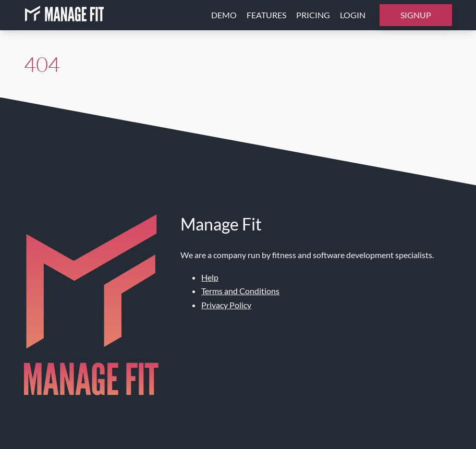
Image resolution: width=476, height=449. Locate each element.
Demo (224, 15)
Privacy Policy (226, 305)
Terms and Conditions (240, 291)
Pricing (313, 15)
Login (353, 15)
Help (210, 277)
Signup (416, 15)
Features (266, 15)
